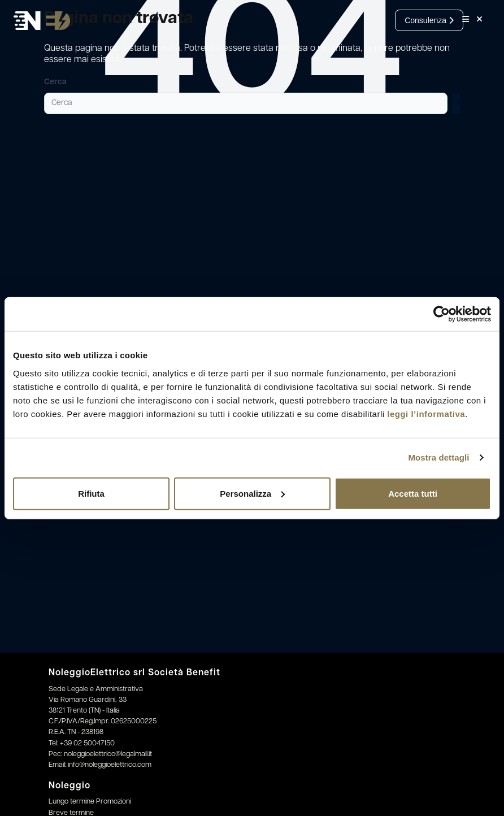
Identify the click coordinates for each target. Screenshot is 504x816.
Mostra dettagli (438, 457)
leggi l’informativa (426, 413)
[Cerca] (246, 103)
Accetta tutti (413, 493)
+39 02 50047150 (87, 743)
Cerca (55, 82)
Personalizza (252, 493)
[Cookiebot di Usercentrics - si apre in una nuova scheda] (442, 314)
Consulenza (429, 20)
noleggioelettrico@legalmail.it (108, 754)
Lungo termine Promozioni (90, 802)
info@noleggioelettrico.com (110, 765)
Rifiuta (91, 493)
